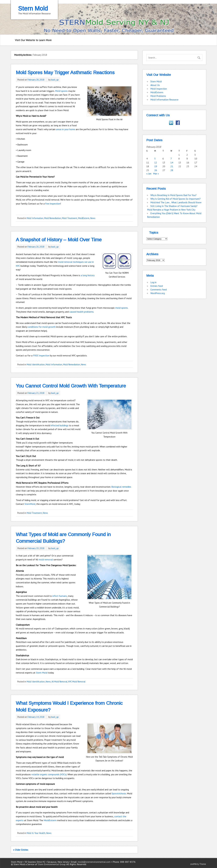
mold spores (122, 308)
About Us (155, 85)
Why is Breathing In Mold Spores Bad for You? (173, 195)
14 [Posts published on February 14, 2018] (172, 162)
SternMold (30, 504)
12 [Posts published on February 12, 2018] (156, 162)
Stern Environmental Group (52, 864)
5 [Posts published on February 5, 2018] (155, 159)
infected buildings (60, 425)
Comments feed (159, 289)
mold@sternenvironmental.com (94, 862)
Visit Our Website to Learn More (33, 40)
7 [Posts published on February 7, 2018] (171, 159)
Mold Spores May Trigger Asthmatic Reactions (65, 72)
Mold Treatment (70, 218)
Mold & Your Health (36, 833)
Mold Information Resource (164, 100)
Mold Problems (158, 96)
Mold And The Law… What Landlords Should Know (176, 202)
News (93, 218)
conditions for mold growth (42, 327)
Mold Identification (36, 364)
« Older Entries (21, 850)
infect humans (60, 596)
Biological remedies (121, 487)
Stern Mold (42, 673)
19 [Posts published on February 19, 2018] (156, 166)
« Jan (149, 174)
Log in (153, 282)
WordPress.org (158, 293)
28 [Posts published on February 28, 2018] (172, 170)
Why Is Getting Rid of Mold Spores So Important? (175, 199)
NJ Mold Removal (60, 682)
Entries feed (157, 286)
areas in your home (66, 129)
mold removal (46, 559)
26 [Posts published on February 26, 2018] (156, 170)
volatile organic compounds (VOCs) (49, 774)
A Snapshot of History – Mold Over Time (59, 240)
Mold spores (61, 91)
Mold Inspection (159, 89)
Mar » (156, 174)
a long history (87, 275)
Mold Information (35, 218)
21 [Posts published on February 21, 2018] (172, 166)
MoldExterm (84, 218)
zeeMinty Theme (198, 864)
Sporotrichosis (119, 793)
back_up (55, 80)
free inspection (53, 204)
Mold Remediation (53, 218)
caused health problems (81, 312)
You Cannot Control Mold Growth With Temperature (71, 386)
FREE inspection (41, 355)
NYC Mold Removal (77, 682)
